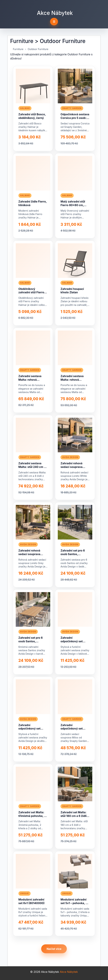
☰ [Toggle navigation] (54, 22)
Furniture (18, 49)
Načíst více (54, 949)
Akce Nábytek (55, 13)
